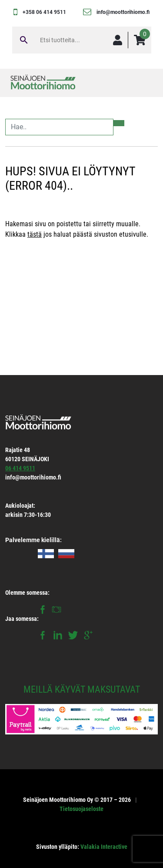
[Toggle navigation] (145, 83)
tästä (35, 234)
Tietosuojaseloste (81, 809)
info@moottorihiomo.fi (123, 12)
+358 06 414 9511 (44, 12)
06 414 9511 (20, 468)
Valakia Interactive (104, 847)
